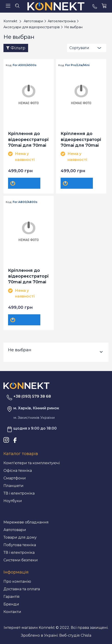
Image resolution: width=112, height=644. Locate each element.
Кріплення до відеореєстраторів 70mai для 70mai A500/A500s (29, 139)
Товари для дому (20, 537)
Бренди (11, 604)
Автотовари (15, 530)
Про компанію (17, 581)
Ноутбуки (13, 501)
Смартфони (15, 478)
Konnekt (10, 21)
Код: (9, 65)
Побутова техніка (20, 545)
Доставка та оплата (22, 589)
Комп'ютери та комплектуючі (32, 463)
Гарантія (12, 597)
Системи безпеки (21, 560)
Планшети (13, 486)
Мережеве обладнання (26, 522)
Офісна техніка (18, 471)
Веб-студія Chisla (75, 635)
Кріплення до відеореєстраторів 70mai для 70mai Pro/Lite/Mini (81, 139)
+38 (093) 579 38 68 (32, 396)
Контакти (12, 612)
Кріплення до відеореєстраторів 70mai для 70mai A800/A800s (29, 276)
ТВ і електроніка (19, 493)
